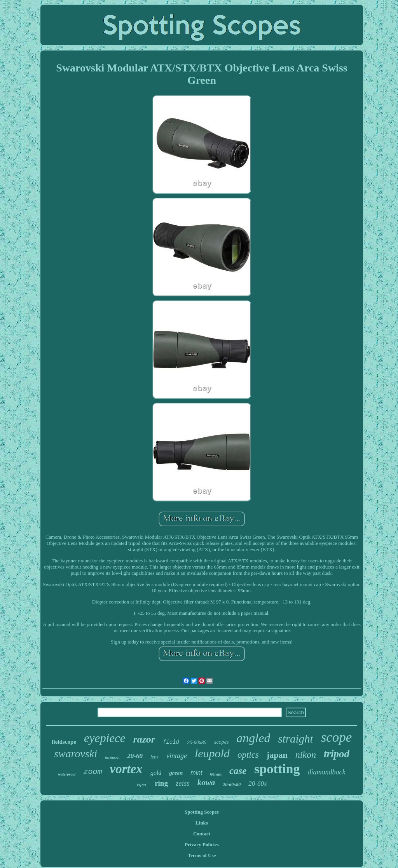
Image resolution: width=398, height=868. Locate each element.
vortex (126, 769)
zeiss (183, 783)
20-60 (135, 756)
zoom (93, 772)
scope (337, 737)
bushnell (112, 758)
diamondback (326, 772)
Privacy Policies (202, 845)
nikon (306, 755)
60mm (216, 774)
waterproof (67, 774)
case (238, 771)
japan (277, 755)
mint (196, 773)
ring (161, 783)
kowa (206, 783)
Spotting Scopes (202, 812)
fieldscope (64, 742)
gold (156, 773)
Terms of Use (202, 855)
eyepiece (105, 738)
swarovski (76, 754)
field (171, 742)
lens (154, 757)
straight (295, 739)
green (176, 773)
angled (253, 738)
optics (248, 755)
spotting (277, 769)
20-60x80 (232, 785)
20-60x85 (197, 743)
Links (202, 823)
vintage (177, 756)
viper (142, 784)
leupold (212, 753)
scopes (221, 742)
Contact (202, 834)
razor (144, 739)
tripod (337, 754)
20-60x (257, 784)
